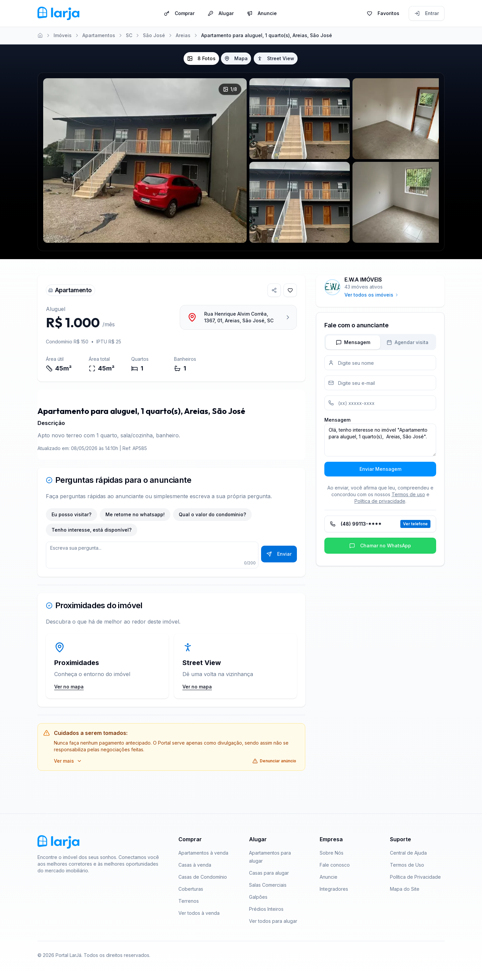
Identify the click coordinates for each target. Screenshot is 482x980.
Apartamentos (99, 35)
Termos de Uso (407, 865)
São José (154, 35)
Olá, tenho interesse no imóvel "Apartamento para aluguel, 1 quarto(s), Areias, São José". (380, 440)
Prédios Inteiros (266, 909)
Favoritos (383, 13)
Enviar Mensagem (380, 469)
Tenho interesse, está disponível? (92, 530)
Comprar (179, 13)
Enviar (279, 554)
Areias (183, 35)
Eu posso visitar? (71, 514)
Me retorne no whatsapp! (135, 514)
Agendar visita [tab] (408, 342)
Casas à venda (195, 865)
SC (129, 35)
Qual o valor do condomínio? (212, 514)
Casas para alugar (269, 873)
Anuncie (262, 13)
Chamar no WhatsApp (380, 546)
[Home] (40, 35)
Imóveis (63, 35)
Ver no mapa (69, 687)
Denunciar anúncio (274, 761)
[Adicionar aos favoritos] (290, 290)
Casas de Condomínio (203, 877)
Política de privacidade (380, 501)
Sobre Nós (332, 853)
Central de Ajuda (408, 853)
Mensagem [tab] (353, 342)
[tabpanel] (380, 416)
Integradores (334, 889)
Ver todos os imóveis (372, 295)
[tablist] (380, 342)
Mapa (236, 58)
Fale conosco (335, 865)
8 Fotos (201, 59)
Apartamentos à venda (203, 853)
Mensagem (337, 420)
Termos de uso (408, 494)
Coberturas (191, 889)
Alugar (221, 13)
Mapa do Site (405, 889)
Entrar (427, 13)
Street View (276, 58)
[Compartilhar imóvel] (274, 290)
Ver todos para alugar (273, 921)
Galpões (258, 897)
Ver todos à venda (199, 913)
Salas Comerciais (268, 885)
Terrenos (189, 901)
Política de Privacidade (415, 877)
